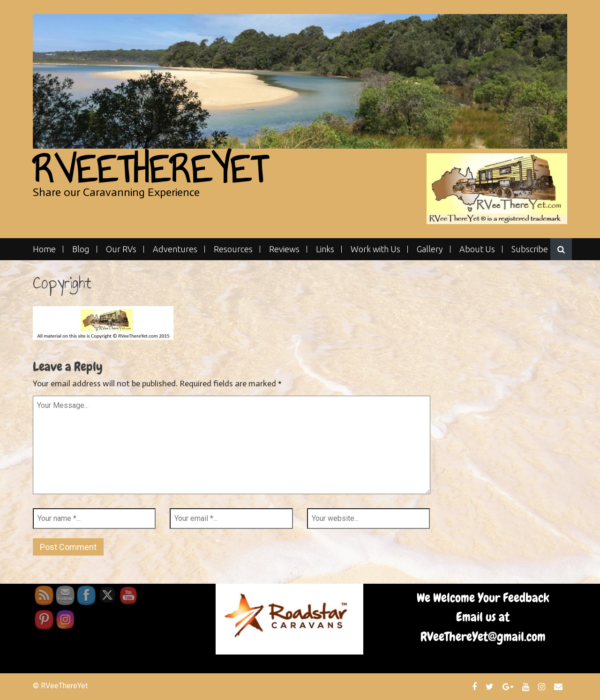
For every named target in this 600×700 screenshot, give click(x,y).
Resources (233, 249)
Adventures (175, 249)
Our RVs (121, 249)
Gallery (430, 249)
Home (44, 249)
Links (325, 249)
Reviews (284, 249)
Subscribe (530, 249)
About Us (477, 249)
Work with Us (375, 249)
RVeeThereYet (150, 169)
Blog (81, 249)
